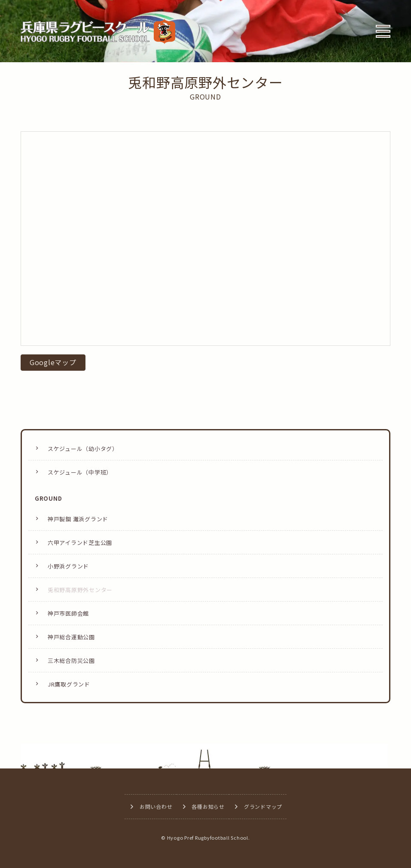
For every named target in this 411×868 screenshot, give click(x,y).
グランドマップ (263, 806)
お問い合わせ (156, 806)
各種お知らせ (208, 806)
